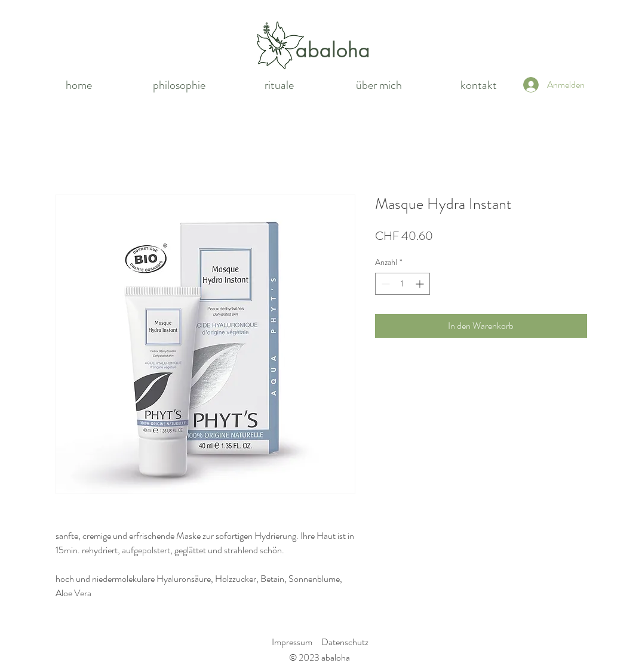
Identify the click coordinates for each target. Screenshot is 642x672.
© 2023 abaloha (320, 657)
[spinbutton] (403, 284)
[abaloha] (333, 50)
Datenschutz (345, 642)
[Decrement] (384, 284)
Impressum (292, 642)
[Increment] (421, 284)
